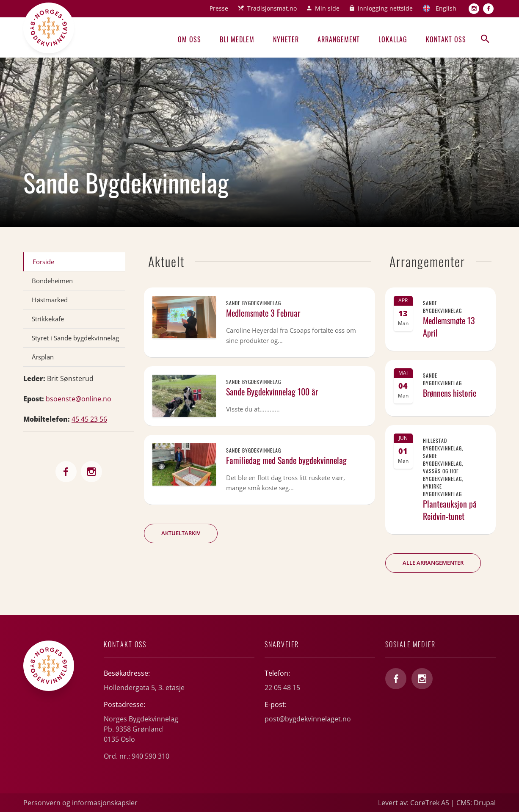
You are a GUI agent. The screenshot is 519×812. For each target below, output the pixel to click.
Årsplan (43, 357)
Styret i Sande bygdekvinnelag (75, 338)
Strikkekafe (48, 319)
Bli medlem (237, 39)
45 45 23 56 (89, 419)
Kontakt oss (446, 39)
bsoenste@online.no (79, 399)
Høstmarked (50, 300)
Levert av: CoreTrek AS (414, 803)
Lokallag (393, 39)
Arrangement (339, 39)
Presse (219, 8)
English (446, 8)
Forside (43, 262)
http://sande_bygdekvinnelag (91, 472)
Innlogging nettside (385, 8)
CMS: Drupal (476, 803)
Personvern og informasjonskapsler (80, 803)
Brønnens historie (450, 393)
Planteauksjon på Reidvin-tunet (450, 510)
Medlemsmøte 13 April (449, 327)
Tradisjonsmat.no (272, 8)
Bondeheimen (52, 281)
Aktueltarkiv (181, 533)
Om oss (189, 39)
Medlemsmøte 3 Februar (263, 313)
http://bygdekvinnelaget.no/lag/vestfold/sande (66, 472)
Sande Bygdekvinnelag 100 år (272, 392)
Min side (327, 8)
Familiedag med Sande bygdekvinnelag (286, 460)
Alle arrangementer (433, 563)
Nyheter (286, 39)
